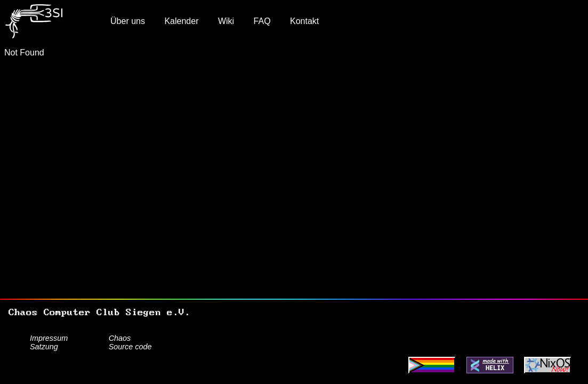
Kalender (181, 21)
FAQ (262, 21)
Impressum (49, 338)
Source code (130, 347)
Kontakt (304, 21)
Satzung (44, 347)
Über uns (128, 21)
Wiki (226, 21)
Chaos (120, 338)
